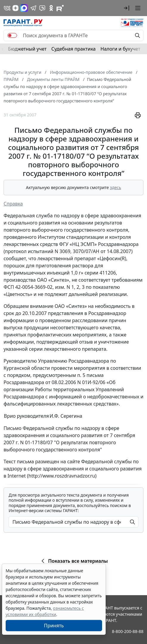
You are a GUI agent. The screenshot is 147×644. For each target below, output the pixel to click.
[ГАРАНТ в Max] (24, 8)
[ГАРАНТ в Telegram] (33, 8)
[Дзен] (15, 8)
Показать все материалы (74, 561)
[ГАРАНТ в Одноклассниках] (51, 8)
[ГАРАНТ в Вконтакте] (7, 8)
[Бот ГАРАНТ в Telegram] (42, 8)
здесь (115, 187)
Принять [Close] (54, 626)
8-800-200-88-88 (128, 631)
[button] (126, 8)
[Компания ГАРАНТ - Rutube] (60, 8)
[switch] (12, 35)
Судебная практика (73, 49)
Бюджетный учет (27, 49)
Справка (13, 204)
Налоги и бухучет (121, 49)
